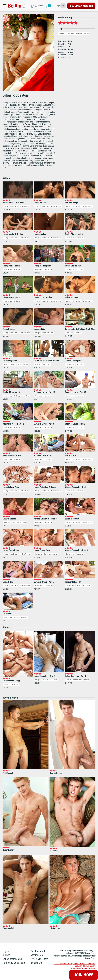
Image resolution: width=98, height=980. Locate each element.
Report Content (90, 966)
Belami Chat (37, 963)
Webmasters (37, 955)
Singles (6, 364)
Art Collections (46, 680)
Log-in (6, 951)
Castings (13, 364)
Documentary (70, 238)
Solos (26, 364)
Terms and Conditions (14, 963)
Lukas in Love (21, 523)
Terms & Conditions (88, 968)
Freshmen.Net (38, 951)
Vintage (6, 206)
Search (41, 6)
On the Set (69, 333)
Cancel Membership (13, 959)
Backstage (80, 238)
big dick (86, 33)
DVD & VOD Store (39, 959)
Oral (52, 333)
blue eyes (62, 33)
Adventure (26, 396)
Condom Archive (25, 206)
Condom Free (70, 586)
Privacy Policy (75, 968)
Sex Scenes (14, 206)
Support (7, 955)
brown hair (70, 33)
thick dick (79, 33)
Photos (6, 684)
